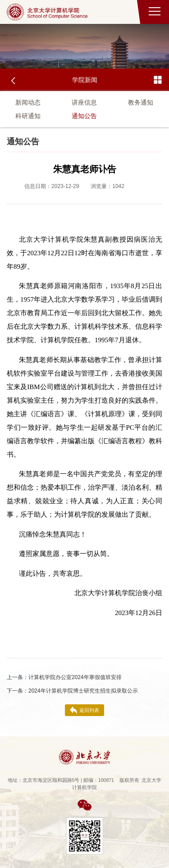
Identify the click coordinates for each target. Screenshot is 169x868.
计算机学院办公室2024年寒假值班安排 (64, 677)
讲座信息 (84, 102)
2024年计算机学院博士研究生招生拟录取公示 (72, 691)
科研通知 (28, 116)
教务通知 (141, 102)
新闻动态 (28, 102)
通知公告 (84, 116)
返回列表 (84, 710)
